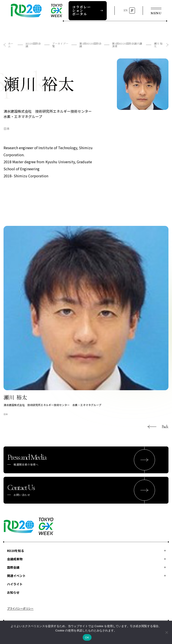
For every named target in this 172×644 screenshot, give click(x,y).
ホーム (11, 45)
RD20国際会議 (33, 45)
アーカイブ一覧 (60, 45)
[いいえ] (166, 632)
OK (87, 638)
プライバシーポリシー (20, 609)
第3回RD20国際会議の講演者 (127, 45)
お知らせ (13, 592)
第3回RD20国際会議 (90, 45)
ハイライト (15, 584)
